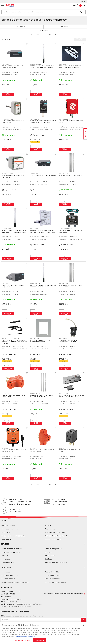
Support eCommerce (53, 539)
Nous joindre (6, 539)
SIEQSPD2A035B (36, 119)
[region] (43, 633)
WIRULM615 (62, 64)
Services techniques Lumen (55, 582)
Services (43, 544)
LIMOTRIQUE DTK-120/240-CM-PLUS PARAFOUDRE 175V (70, 231)
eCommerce (6, 572)
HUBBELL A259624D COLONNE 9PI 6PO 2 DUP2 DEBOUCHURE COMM (43, 286)
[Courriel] (41, 620)
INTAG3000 (34, 229)
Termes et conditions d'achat (56, 536)
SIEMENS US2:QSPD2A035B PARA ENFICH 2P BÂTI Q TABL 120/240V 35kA (43, 122)
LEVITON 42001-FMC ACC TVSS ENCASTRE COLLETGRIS (40, 341)
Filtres (22, 27)
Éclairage (5, 556)
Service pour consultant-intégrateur (15, 582)
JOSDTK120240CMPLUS (67, 229)
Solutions (43, 567)
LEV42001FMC (35, 339)
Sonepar (48, 525)
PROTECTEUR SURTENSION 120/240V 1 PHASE (71, 122)
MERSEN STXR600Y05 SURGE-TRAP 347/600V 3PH (13, 176)
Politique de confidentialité (55, 532)
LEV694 (33, 448)
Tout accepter (39, 640)
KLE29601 (5, 448)
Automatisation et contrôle (12, 549)
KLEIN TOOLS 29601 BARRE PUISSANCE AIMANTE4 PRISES (14, 451)
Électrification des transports (56, 562)
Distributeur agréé (58, 499)
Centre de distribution (10, 529)
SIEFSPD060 (6, 64)
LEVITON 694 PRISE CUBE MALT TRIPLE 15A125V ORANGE (42, 451)
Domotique (6, 559)
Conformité (6, 532)
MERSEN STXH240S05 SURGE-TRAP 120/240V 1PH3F (13, 122)
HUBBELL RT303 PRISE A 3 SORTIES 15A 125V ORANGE (14, 396)
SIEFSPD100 (34, 174)
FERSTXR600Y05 (7, 174)
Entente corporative (53, 579)
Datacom (48, 552)
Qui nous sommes (8, 525)
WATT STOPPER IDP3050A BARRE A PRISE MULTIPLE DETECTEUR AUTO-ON (72, 396)
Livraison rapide (15, 509)
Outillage (48, 559)
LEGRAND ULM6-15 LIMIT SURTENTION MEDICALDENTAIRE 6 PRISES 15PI (70, 67)
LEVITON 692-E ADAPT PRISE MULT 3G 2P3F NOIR (70, 451)
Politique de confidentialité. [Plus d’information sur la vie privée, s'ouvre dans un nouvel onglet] (25, 636)
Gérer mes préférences (23, 640)
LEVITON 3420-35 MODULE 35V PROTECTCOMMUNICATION (69, 341)
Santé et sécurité (8, 562)
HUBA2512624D (7, 229)
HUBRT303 (6, 393)
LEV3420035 (63, 339)
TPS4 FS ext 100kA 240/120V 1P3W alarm (43, 176)
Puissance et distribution (11, 552)
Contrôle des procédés (54, 549)
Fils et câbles (50, 556)
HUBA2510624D (36, 64)
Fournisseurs (50, 529)
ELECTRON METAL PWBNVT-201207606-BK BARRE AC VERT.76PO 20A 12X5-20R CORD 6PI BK (15, 342)
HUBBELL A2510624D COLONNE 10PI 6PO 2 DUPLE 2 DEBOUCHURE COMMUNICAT (43, 67)
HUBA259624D (35, 284)
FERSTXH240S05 (8, 119)
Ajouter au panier (8, 94)
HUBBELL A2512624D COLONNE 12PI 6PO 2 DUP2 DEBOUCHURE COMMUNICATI (15, 231)
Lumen (43, 521)
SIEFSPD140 (6, 284)
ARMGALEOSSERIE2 (65, 119)
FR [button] (82, 1)
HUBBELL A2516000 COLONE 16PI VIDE (70, 176)
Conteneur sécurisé (9, 579)
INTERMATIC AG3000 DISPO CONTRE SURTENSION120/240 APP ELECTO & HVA (43, 231)
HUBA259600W (36, 393)
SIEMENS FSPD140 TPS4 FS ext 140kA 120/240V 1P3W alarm (13, 286)
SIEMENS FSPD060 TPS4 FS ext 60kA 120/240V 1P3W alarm (13, 67)
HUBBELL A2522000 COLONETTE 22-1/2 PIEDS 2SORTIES (71, 286)
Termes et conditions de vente (13, 536)
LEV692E (61, 448)
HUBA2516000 (63, 174)
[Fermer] (84, 625)
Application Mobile (52, 572)
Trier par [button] (64, 27)
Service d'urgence (16, 499)
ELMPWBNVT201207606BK (11, 339)
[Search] (43, 12)
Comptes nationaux (52, 575)
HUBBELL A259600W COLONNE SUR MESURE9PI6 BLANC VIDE (41, 396)
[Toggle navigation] (3, 5)
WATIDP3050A (63, 393)
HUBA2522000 (64, 284)
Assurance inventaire (10, 575)
